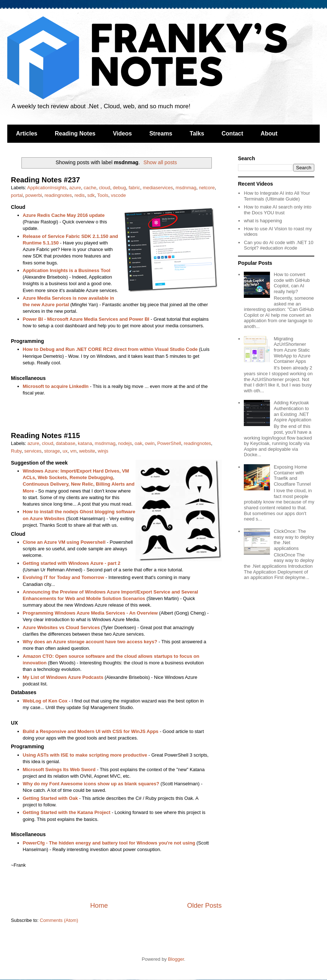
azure (75, 188)
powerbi (34, 195)
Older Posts (204, 906)
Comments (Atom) (59, 920)
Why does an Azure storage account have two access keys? (90, 642)
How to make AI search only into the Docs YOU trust (278, 210)
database (66, 443)
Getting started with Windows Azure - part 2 (72, 563)
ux (65, 451)
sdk (91, 195)
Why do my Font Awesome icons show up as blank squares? (91, 784)
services (33, 451)
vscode (118, 195)
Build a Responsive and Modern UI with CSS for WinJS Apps (91, 731)
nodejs (125, 443)
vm (73, 451)
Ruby (16, 451)
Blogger (176, 959)
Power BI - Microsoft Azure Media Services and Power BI (86, 319)
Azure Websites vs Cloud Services (61, 627)
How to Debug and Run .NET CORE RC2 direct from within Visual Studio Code (110, 349)
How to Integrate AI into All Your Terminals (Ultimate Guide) (277, 196)
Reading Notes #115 (45, 436)
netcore (207, 188)
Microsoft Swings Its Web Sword (59, 770)
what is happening (263, 221)
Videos (122, 133)
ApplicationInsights (47, 188)
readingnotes (58, 195)
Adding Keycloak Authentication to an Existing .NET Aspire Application (292, 411)
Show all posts (160, 162)
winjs (103, 451)
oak (139, 443)
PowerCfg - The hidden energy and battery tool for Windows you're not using (109, 843)
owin (150, 443)
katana (85, 443)
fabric (134, 188)
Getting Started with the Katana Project (67, 812)
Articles (27, 133)
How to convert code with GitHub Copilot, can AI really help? (292, 283)
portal (17, 195)
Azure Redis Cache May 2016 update (64, 215)
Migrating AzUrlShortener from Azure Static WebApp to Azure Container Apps (292, 350)
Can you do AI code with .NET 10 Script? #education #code (278, 245)
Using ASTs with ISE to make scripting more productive (85, 755)
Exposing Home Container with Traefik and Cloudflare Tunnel (292, 475)
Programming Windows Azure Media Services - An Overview (90, 613)
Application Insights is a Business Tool (67, 270)
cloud (104, 188)
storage (52, 451)
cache (90, 188)
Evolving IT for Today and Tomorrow (64, 577)
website (87, 451)
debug (119, 188)
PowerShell (169, 443)
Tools (103, 195)
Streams (161, 133)
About (269, 133)
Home (99, 906)
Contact (233, 133)
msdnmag (186, 188)
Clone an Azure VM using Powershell (64, 542)
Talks (197, 133)
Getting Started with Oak (51, 798)
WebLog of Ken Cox (45, 701)
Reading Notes (75, 133)
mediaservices (158, 188)
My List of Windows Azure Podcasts (63, 677)
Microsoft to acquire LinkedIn (56, 386)
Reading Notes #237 (45, 180)
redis (80, 195)
